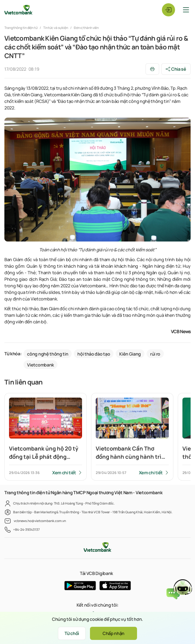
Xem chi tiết (64, 473)
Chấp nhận (113, 633)
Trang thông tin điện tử (21, 28)
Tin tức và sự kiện (56, 28)
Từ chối (72, 633)
